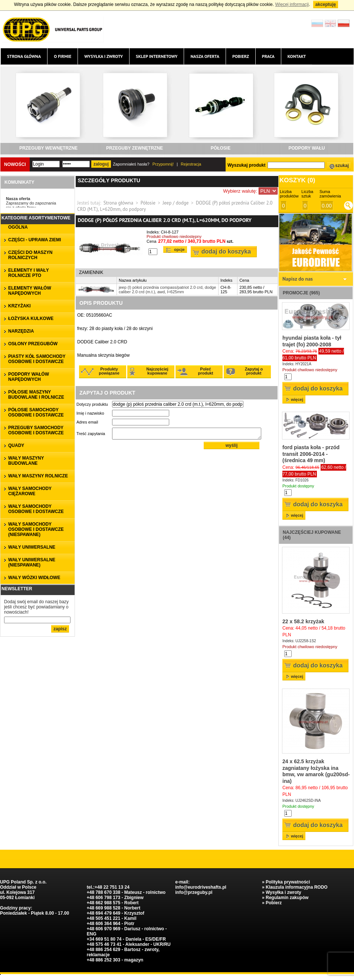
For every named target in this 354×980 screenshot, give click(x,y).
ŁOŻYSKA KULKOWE (31, 318)
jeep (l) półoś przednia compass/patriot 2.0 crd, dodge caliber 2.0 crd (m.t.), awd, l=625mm (167, 290)
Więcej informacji (292, 4)
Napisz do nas (298, 279)
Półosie (148, 203)
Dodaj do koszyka (226, 251)
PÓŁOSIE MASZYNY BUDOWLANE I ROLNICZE (36, 395)
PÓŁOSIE (221, 148)
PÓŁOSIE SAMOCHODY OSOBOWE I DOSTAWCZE (36, 412)
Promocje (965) (301, 293)
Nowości (15, 164)
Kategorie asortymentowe (36, 218)
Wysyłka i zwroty (104, 56)
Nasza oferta (205, 56)
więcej (297, 399)
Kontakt (297, 56)
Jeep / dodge (176, 203)
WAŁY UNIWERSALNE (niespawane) (32, 562)
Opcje (179, 249)
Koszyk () (297, 180)
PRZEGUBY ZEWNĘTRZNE (135, 148)
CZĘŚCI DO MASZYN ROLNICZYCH (30, 255)
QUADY (16, 445)
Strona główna (24, 56)
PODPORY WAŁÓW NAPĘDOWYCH (29, 377)
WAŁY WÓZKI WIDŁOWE (34, 578)
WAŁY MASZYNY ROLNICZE (38, 476)
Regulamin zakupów (287, 898)
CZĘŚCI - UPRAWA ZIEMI (35, 240)
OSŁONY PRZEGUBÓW (33, 344)
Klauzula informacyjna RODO (297, 887)
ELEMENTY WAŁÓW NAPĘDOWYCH (30, 291)
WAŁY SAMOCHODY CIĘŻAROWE (30, 491)
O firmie (63, 56)
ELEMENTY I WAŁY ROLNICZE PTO (29, 273)
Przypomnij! (163, 164)
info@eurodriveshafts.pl (201, 887)
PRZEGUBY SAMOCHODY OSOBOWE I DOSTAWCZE (36, 430)
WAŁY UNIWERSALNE (32, 547)
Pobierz (241, 56)
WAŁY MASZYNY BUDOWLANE (26, 461)
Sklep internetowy (157, 56)
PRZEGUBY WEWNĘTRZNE (48, 148)
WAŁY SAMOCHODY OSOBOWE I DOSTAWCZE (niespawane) (36, 529)
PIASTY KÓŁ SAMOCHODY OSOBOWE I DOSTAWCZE (37, 359)
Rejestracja (191, 164)
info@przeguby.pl (194, 892)
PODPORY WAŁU (307, 148)
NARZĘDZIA (21, 331)
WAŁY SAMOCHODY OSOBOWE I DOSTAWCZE (36, 509)
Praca (268, 56)
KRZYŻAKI (19, 306)
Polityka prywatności (288, 882)
